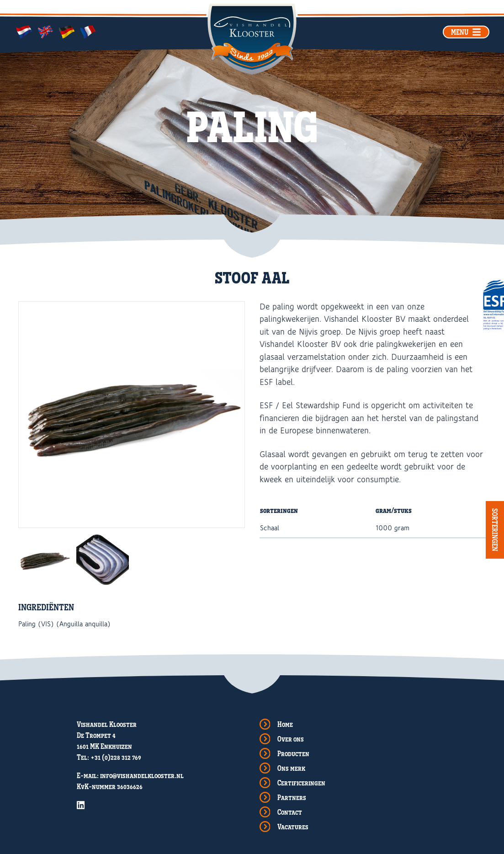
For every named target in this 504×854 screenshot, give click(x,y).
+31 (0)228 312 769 (116, 757)
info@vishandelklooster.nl (142, 775)
